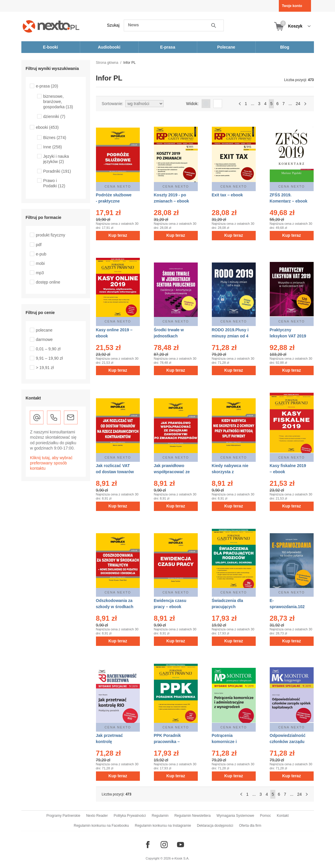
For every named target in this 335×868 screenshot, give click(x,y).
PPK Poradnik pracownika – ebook (167, 742)
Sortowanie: (113, 104)
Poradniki (57, 171)
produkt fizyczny (51, 235)
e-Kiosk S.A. (181, 858)
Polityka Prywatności (130, 816)
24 (298, 104)
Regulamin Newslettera (193, 816)
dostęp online (48, 282)
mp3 (40, 273)
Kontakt (283, 816)
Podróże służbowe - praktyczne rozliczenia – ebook (115, 201)
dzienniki (54, 116)
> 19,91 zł (45, 368)
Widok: (192, 104)
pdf (39, 245)
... (252, 104)
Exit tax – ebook (227, 195)
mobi (40, 263)
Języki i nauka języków (56, 159)
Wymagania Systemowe (235, 816)
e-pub (41, 254)
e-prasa (47, 86)
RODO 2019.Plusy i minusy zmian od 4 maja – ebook (230, 336)
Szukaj (113, 25)
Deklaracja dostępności (215, 826)
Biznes (55, 138)
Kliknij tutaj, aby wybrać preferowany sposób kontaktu (51, 463)
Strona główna (107, 63)
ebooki (47, 127)
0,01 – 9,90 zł (48, 349)
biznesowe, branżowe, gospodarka (58, 102)
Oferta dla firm (250, 826)
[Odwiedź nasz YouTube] (181, 845)
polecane (44, 330)
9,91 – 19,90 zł (49, 358)
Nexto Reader (97, 816)
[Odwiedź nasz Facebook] (148, 845)
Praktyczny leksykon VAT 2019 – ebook (288, 336)
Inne (53, 147)
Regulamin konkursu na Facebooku (101, 826)
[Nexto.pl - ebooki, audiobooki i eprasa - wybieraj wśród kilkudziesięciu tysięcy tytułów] (51, 26)
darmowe (44, 339)
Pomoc (266, 816)
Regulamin (160, 816)
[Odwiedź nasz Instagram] (164, 845)
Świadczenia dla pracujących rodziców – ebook (229, 607)
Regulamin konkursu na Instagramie (163, 826)
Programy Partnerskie (63, 816)
